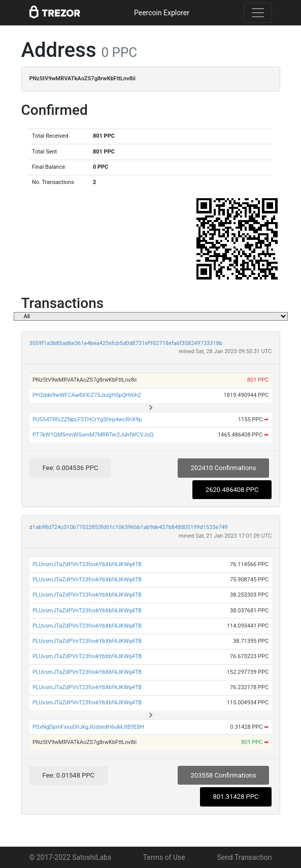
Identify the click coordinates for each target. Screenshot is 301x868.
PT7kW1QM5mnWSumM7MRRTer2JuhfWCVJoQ (93, 435)
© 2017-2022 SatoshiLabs (71, 857)
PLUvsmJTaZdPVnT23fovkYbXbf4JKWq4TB (87, 564)
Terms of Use (164, 857)
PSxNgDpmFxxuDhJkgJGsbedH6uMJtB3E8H (88, 727)
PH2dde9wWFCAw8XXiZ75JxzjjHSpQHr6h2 (87, 395)
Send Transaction (244, 857)
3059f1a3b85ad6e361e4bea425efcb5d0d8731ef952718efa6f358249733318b (126, 343)
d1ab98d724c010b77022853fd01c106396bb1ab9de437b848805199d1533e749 (129, 527)
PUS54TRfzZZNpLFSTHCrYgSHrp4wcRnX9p (87, 420)
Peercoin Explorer (162, 13)
